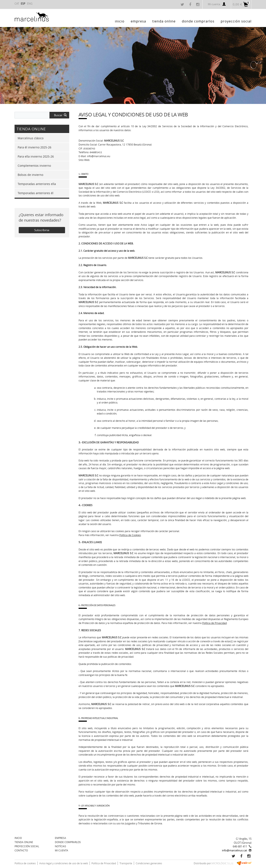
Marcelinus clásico (31, 138)
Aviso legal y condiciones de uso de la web (64, 863)
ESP (23, 4)
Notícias (60, 846)
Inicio (18, 838)
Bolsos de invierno (30, 175)
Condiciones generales (149, 863)
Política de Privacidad (104, 863)
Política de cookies (25, 863)
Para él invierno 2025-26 (34, 147)
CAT (17, 4)
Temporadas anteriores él (36, 193)
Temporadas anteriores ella (37, 184)
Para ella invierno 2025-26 (36, 156)
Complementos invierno (34, 166)
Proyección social (27, 846)
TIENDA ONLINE (24, 842)
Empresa (60, 838)
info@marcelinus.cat (235, 850)
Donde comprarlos (68, 842)
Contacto (21, 850)
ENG (30, 4)
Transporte (126, 863)
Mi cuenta (217, 4)
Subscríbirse (42, 230)
